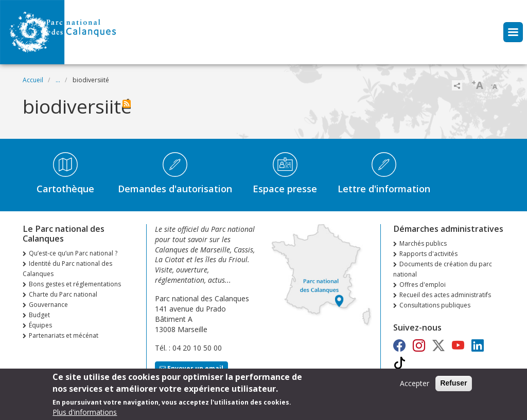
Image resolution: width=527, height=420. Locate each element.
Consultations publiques (435, 305)
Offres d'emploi (423, 285)
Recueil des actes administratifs (445, 295)
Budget (39, 315)
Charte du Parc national (63, 294)
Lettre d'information (384, 189)
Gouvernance (48, 305)
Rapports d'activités (428, 254)
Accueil (33, 80)
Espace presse (285, 189)
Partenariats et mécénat (64, 335)
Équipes (40, 325)
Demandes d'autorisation (175, 189)
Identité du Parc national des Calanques (67, 269)
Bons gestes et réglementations (75, 284)
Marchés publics (423, 243)
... (58, 80)
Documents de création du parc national (443, 269)
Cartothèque (65, 189)
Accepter (415, 387)
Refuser (453, 387)
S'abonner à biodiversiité (127, 104)
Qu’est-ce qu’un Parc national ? (73, 253)
